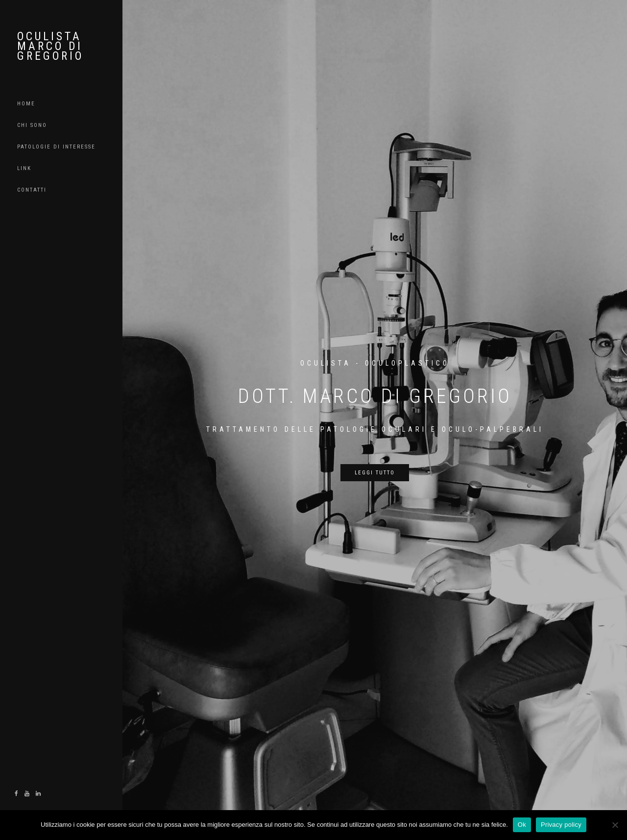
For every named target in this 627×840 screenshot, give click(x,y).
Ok (522, 825)
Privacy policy (561, 825)
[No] (615, 825)
